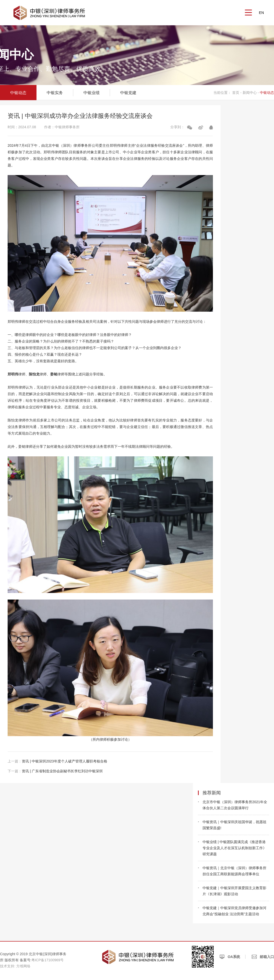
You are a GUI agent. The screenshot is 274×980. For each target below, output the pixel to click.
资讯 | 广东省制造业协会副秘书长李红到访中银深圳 (55, 771)
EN (261, 13)
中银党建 (128, 93)
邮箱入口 (263, 957)
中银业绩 (92, 93)
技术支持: (8, 966)
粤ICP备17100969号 (48, 960)
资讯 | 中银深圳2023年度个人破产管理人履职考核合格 (57, 761)
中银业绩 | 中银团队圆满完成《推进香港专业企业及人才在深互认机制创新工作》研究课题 (234, 848)
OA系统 (230, 957)
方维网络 (23, 966)
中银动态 (18, 93)
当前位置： (222, 93)
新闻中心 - (251, 93)
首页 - (237, 93)
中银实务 (55, 93)
